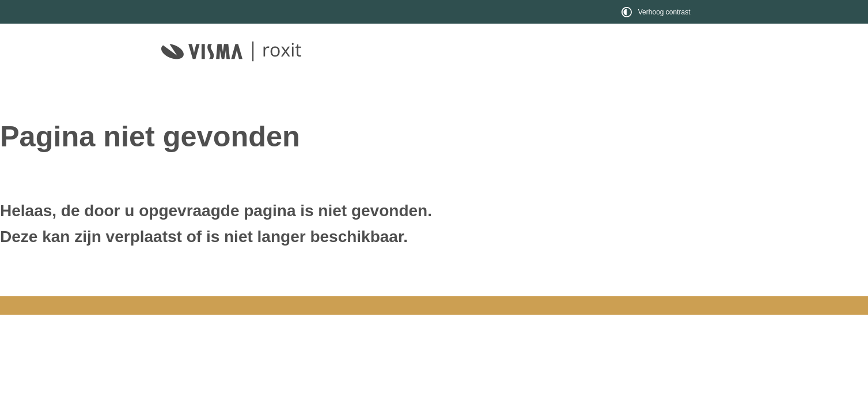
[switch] (657, 12)
